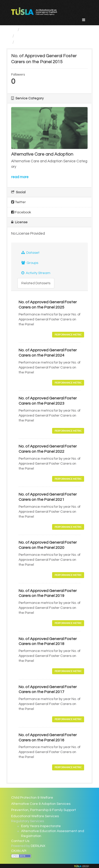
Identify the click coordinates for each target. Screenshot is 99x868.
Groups (30, 263)
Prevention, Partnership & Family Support (44, 810)
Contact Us (20, 841)
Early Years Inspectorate (41, 826)
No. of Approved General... (43, 42)
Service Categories (41, 30)
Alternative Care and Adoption (47, 36)
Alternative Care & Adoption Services (41, 804)
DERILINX (38, 846)
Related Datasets (36, 283)
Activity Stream (36, 273)
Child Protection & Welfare (32, 798)
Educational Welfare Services (35, 816)
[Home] (13, 30)
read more (20, 177)
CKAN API (19, 851)
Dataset (30, 253)
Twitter (18, 202)
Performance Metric (68, 335)
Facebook (21, 212)
